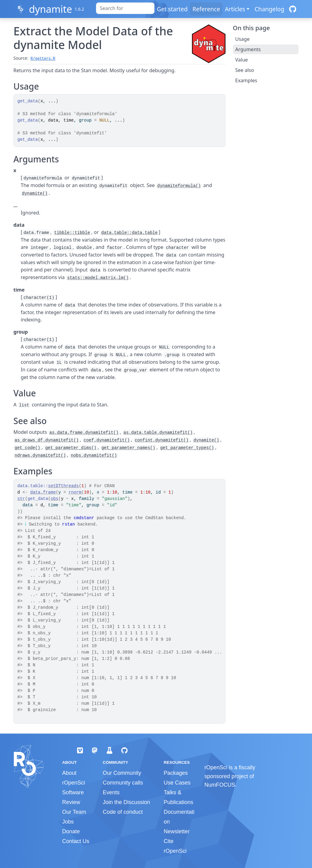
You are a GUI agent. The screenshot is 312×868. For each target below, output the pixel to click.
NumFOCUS (220, 785)
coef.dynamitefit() (107, 440)
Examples (246, 80)
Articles (235, 9)
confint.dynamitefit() (161, 440)
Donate (71, 831)
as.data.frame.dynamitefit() (84, 433)
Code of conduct (123, 812)
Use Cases (177, 783)
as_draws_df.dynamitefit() (47, 440)
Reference (206, 9)
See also (245, 70)
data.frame (43, 492)
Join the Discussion (126, 802)
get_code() (27, 448)
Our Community (122, 773)
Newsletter (177, 831)
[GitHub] (293, 9)
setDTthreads (64, 486)
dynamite (51, 9)
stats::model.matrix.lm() (98, 278)
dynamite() (35, 193)
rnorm (75, 492)
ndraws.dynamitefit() (40, 455)
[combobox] (125, 8)
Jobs (68, 822)
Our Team (74, 812)
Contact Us (76, 841)
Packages (176, 773)
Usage (242, 39)
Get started (172, 9)
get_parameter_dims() (71, 448)
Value (241, 60)
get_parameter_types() (187, 448)
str (21, 499)
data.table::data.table (129, 233)
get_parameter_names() (128, 448)
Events (111, 792)
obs (54, 499)
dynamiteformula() (179, 186)
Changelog (269, 9)
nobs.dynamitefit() (94, 455)
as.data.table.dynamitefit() (158, 433)
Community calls (123, 783)
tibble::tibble (72, 233)
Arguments (248, 49)
